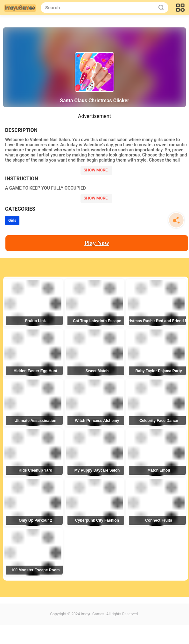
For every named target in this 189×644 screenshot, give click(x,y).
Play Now (97, 243)
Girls (12, 221)
